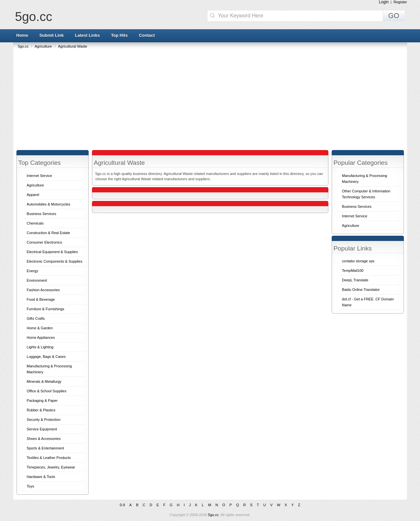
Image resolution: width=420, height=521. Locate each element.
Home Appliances (41, 337)
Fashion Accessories (43, 290)
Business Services (41, 214)
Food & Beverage (41, 299)
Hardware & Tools (41, 477)
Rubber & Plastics (41, 410)
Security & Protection (44, 420)
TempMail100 (353, 271)
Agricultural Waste (73, 46)
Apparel (33, 195)
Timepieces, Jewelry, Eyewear (51, 467)
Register (400, 2)
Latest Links (87, 35)
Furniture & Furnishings (45, 309)
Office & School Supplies (46, 391)
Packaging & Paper (42, 401)
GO (394, 16)
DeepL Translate (355, 280)
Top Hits (119, 35)
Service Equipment (42, 429)
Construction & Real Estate (48, 233)
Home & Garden (40, 328)
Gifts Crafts (36, 318)
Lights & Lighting (40, 347)
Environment (37, 280)
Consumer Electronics (44, 242)
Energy (32, 271)
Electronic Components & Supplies (54, 261)
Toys (30, 486)
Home (22, 35)
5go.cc (34, 17)
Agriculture (44, 46)
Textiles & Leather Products (49, 458)
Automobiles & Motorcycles (48, 204)
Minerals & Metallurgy (44, 381)
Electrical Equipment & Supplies (52, 252)
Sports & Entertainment (45, 448)
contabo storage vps (358, 261)
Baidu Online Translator (361, 290)
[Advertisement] (212, 98)
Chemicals (35, 223)
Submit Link (52, 35)
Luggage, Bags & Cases (46, 357)
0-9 (122, 505)
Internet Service (39, 176)
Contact (147, 35)
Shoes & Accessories (44, 439)
